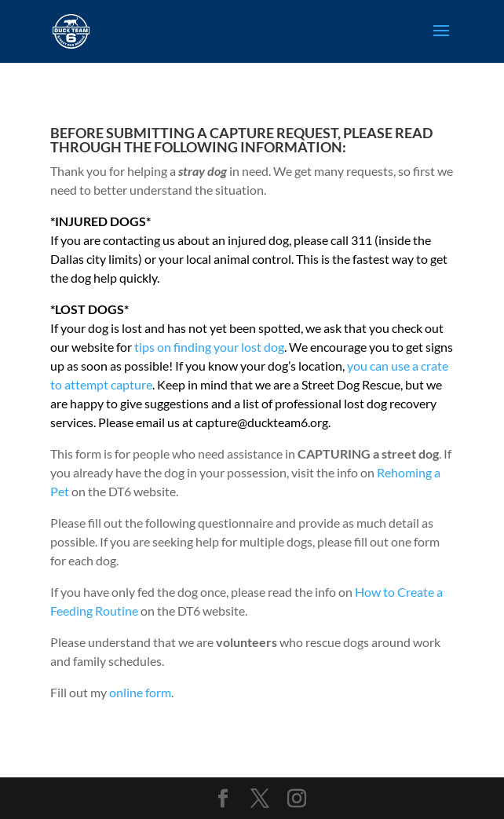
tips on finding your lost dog (209, 347)
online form (140, 692)
